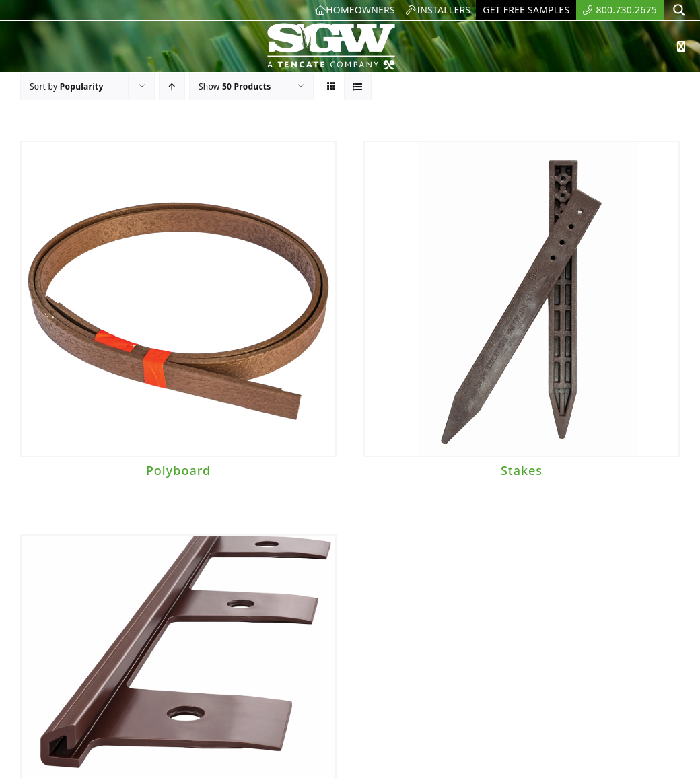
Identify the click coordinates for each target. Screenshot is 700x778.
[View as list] (358, 86)
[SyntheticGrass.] (331, 27)
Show (235, 86)
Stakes (522, 470)
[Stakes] (522, 299)
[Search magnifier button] (679, 10)
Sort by (67, 86)
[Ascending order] (172, 86)
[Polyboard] (178, 299)
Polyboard (178, 470)
